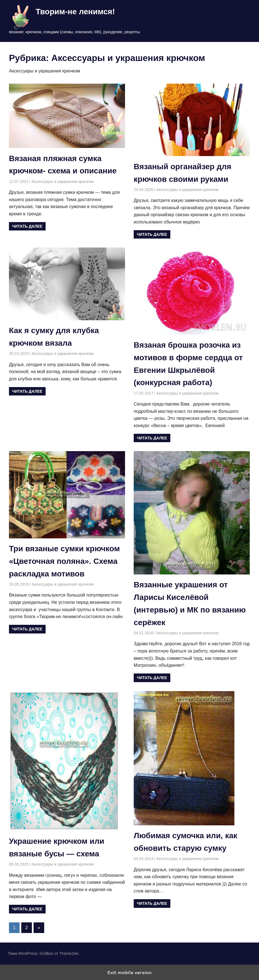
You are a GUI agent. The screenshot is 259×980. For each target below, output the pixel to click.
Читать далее (27, 226)
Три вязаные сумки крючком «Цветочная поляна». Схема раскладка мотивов (64, 561)
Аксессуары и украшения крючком (63, 182)
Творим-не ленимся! (75, 12)
